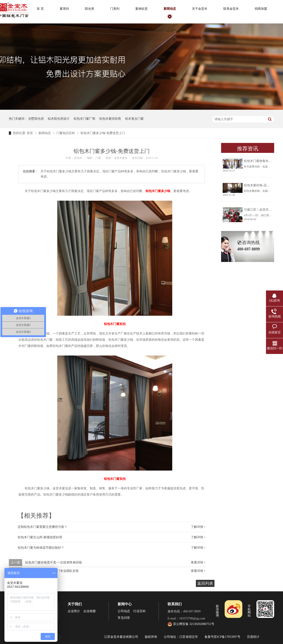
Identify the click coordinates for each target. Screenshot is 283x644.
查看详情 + (198, 562)
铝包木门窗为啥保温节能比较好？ (41, 548)
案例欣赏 (141, 9)
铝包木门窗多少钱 (158, 191)
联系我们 (175, 604)
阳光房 (90, 9)
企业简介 (74, 611)
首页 (30, 133)
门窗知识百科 (66, 133)
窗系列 (64, 9)
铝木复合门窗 (134, 119)
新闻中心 (125, 604)
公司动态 (124, 611)
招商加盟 (261, 9)
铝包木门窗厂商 (84, 119)
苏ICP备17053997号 (227, 637)
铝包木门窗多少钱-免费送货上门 (103, 133)
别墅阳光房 (36, 119)
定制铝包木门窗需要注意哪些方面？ (42, 527)
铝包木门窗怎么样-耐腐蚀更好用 (40, 537)
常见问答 (124, 618)
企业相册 (90, 611)
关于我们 (75, 604)
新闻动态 (170, 9)
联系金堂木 (231, 9)
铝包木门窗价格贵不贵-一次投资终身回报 (54, 562)
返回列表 (205, 583)
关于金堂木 (200, 9)
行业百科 (140, 611)
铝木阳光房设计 (59, 119)
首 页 (40, 9)
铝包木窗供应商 (110, 119)
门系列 (115, 9)
